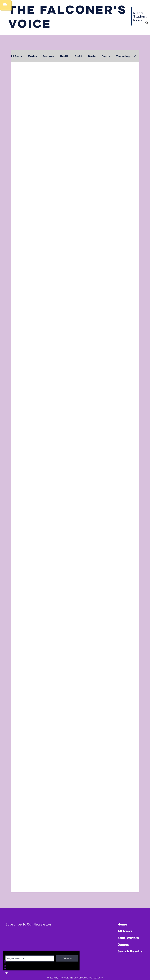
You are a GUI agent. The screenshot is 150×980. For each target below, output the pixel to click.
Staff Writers (128, 938)
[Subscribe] (67, 958)
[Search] (147, 23)
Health (64, 56)
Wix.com (99, 978)
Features (48, 56)
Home (122, 924)
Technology (123, 56)
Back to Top (5, 967)
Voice (30, 24)
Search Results (130, 951)
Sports (106, 56)
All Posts (16, 56)
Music (92, 56)
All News (125, 931)
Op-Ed (78, 56)
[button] (135, 57)
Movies (32, 56)
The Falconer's (68, 10)
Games (123, 945)
